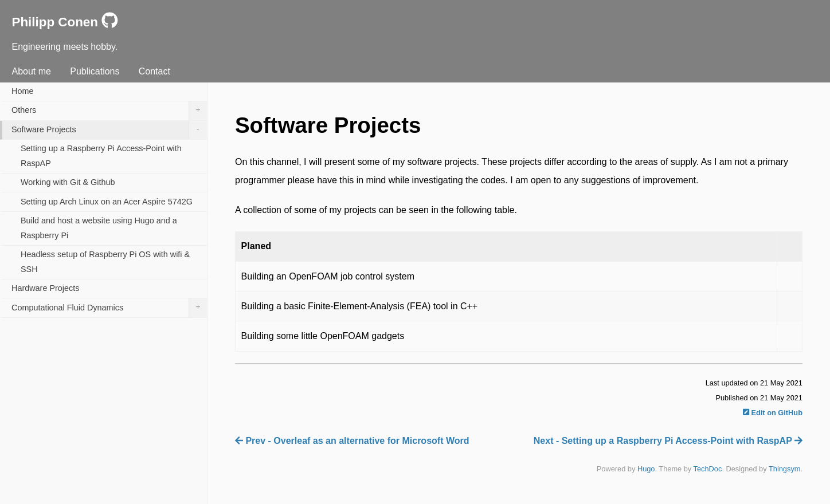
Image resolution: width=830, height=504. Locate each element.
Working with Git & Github (68, 182)
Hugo (646, 469)
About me (31, 71)
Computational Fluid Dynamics (109, 308)
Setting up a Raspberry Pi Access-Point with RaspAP (101, 156)
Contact (154, 71)
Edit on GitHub (773, 413)
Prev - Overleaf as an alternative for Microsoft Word (352, 441)
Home (22, 91)
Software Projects (109, 130)
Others (109, 111)
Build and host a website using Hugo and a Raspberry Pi (99, 228)
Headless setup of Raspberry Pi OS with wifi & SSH (105, 262)
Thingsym (784, 469)
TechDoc (708, 469)
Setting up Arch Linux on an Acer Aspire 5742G (107, 202)
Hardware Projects (45, 288)
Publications (95, 71)
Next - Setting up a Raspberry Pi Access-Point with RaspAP (668, 441)
